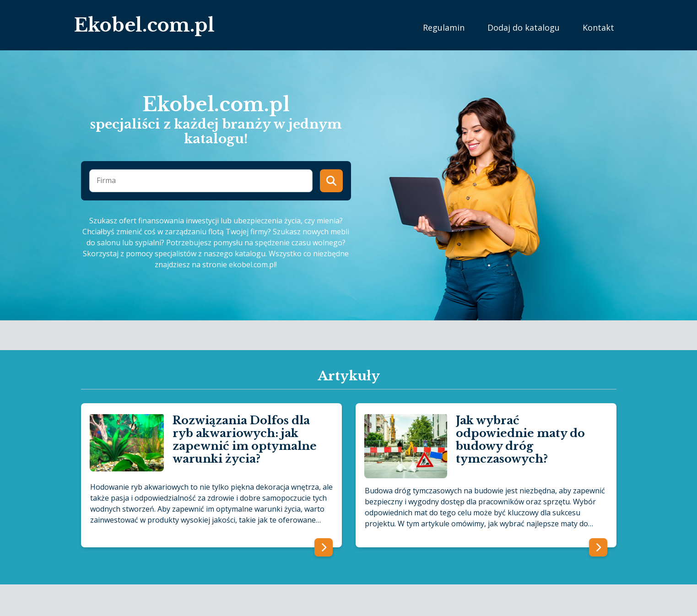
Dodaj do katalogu (524, 27)
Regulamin (444, 27)
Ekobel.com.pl (144, 25)
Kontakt (598, 27)
